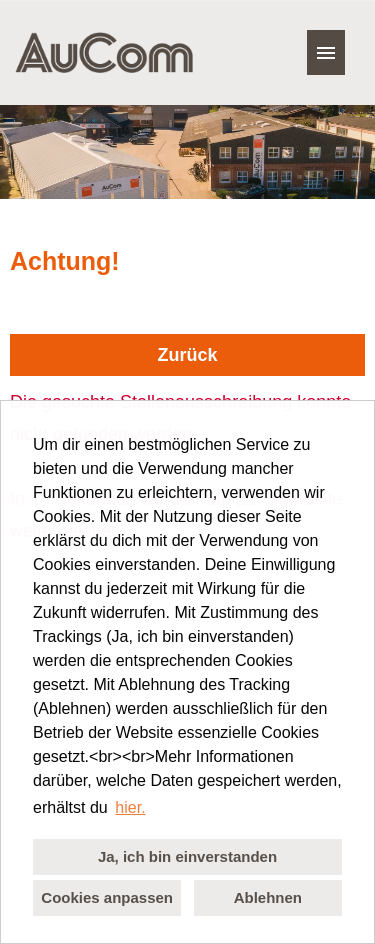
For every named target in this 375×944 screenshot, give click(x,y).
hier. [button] (130, 807)
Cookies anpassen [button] (107, 897)
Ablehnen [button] (268, 897)
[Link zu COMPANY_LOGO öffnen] (104, 52)
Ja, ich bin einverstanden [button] (187, 856)
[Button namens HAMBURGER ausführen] (326, 52)
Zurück (187, 355)
